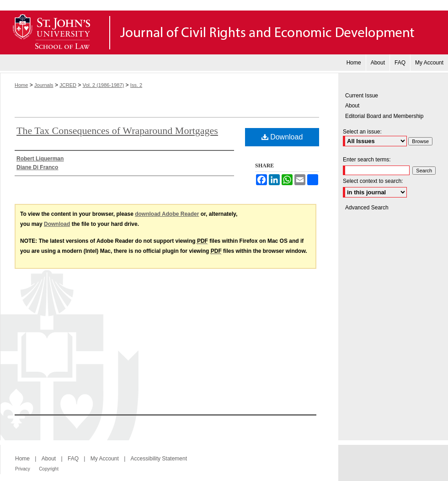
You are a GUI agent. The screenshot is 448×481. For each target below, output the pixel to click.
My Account (105, 459)
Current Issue (362, 96)
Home (21, 85)
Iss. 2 (136, 85)
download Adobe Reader (167, 214)
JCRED (68, 85)
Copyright (49, 469)
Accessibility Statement (159, 459)
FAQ (73, 459)
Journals (44, 85)
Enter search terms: (367, 160)
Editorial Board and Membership (384, 116)
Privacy (23, 469)
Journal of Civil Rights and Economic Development (224, 32)
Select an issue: (362, 132)
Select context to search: (373, 181)
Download (282, 137)
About (352, 106)
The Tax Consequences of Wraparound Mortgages (117, 131)
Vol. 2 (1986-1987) (104, 85)
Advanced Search (367, 208)
